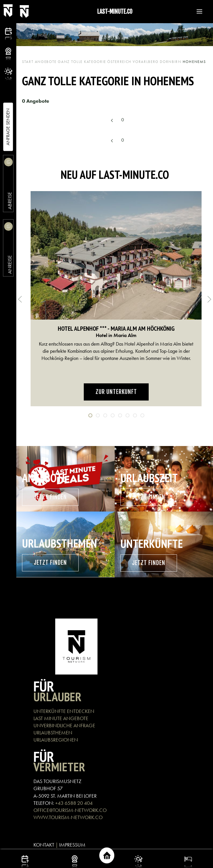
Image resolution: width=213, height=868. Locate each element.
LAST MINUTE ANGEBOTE (61, 718)
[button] (197, 11)
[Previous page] (112, 120)
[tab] (90, 415)
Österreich (119, 62)
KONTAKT (44, 845)
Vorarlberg (146, 62)
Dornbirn (171, 62)
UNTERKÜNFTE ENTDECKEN (64, 711)
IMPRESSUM (72, 845)
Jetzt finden (50, 497)
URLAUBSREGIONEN (56, 740)
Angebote (46, 62)
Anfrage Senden (8, 127)
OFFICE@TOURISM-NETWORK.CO (70, 810)
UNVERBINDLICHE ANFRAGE (64, 725)
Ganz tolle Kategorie (82, 62)
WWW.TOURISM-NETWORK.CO (68, 817)
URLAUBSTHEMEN (53, 733)
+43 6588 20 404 (74, 803)
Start (28, 62)
